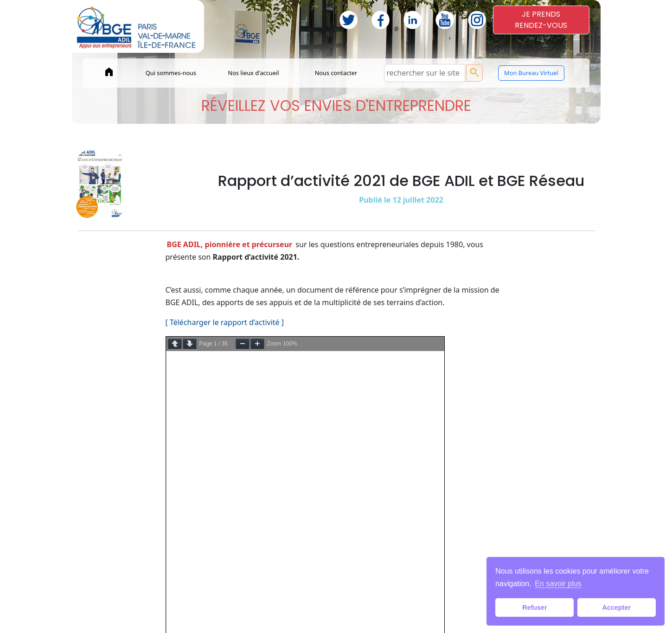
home (109, 72)
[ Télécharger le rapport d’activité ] (225, 322)
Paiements (264, 616)
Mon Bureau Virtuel (531, 73)
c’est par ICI (365, 375)
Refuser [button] (535, 607)
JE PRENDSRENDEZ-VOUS (541, 20)
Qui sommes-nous (171, 73)
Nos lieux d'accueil (253, 73)
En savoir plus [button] (558, 584)
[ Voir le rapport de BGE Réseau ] (222, 428)
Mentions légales (320, 616)
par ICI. (346, 363)
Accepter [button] (616, 607)
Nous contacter (336, 73)
